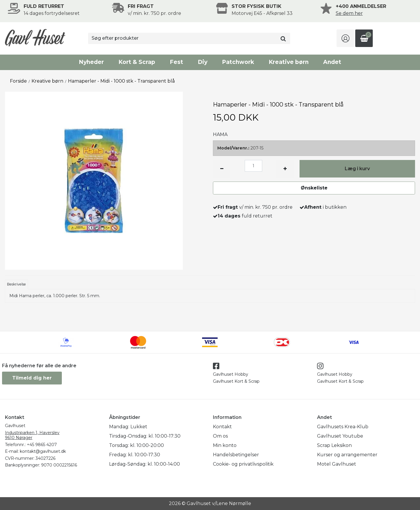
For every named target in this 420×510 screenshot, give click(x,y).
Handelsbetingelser (236, 455)
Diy (203, 62)
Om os (220, 436)
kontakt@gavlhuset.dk (43, 451)
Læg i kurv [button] (357, 169)
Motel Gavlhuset (337, 464)
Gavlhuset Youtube (340, 436)
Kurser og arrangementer (347, 455)
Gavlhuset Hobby (231, 374)
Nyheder (91, 62)
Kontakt (222, 427)
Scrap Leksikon (334, 445)
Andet (332, 62)
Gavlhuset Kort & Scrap (236, 381)
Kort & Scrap (137, 62)
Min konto (225, 445)
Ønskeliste (314, 188)
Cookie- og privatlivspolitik (243, 464)
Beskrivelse (16, 284)
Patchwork (238, 62)
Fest (176, 62)
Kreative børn (289, 62)
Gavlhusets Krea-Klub (343, 427)
